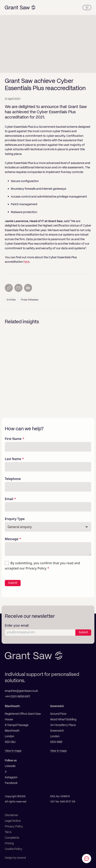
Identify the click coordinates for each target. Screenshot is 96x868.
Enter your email (17, 626)
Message (12, 539)
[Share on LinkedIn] (28, 288)
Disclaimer (12, 815)
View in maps (13, 751)
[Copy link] (9, 288)
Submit (13, 583)
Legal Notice (13, 821)
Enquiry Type (15, 519)
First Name (13, 439)
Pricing (9, 843)
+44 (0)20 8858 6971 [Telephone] (17, 697)
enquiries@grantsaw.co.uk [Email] (21, 691)
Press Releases (30, 300)
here (26, 262)
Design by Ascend (15, 858)
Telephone (13, 479)
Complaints (12, 838)
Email (9, 499)
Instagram (11, 777)
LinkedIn (10, 766)
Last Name (13, 459)
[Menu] (87, 8)
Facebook (11, 783)
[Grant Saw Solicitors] (20, 8)
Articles (11, 300)
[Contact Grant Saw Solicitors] (87, 859)
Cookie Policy (14, 849)
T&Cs (8, 832)
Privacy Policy (36, 568)
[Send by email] (18, 288)
